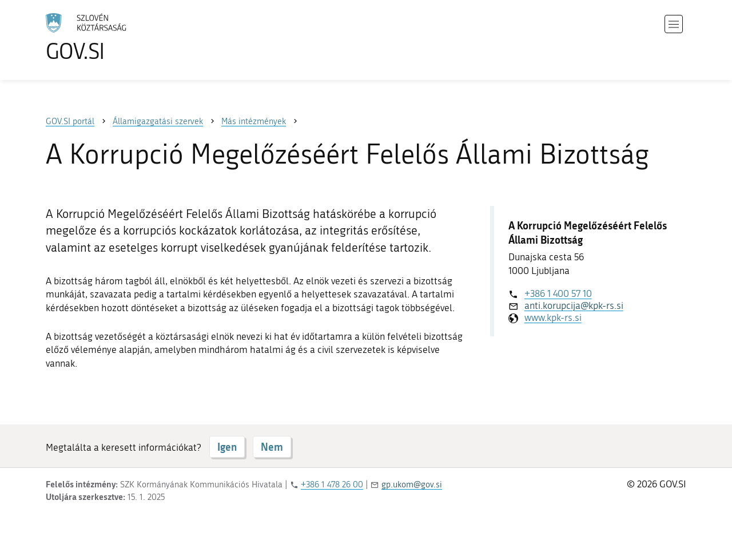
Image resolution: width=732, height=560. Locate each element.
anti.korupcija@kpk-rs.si (574, 305)
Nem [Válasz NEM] (272, 447)
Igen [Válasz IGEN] (227, 447)
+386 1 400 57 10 (558, 293)
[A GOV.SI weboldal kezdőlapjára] (118, 37)
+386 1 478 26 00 (332, 484)
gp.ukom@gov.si (412, 484)
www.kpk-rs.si (553, 317)
